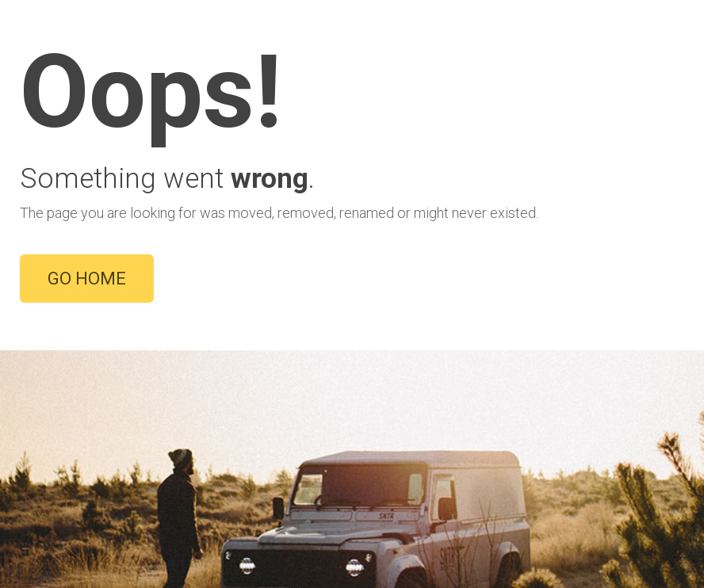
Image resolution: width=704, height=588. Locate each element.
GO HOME (87, 279)
